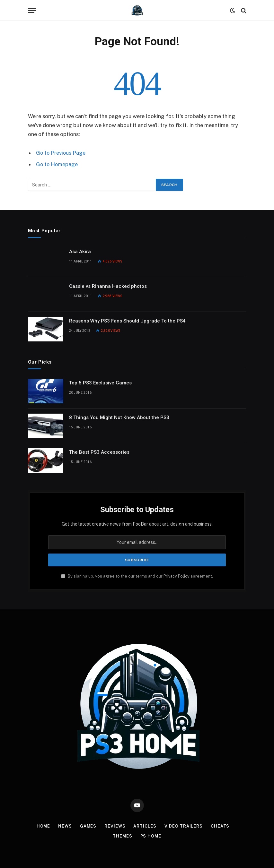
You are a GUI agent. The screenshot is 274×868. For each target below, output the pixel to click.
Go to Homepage (57, 164)
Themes (122, 836)
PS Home (151, 836)
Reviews (115, 826)
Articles (145, 826)
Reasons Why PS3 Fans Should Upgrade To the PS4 (127, 321)
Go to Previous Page (61, 153)
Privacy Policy (177, 576)
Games (88, 826)
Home (43, 826)
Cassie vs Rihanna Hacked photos (108, 286)
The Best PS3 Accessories (99, 452)
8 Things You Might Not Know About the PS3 (119, 417)
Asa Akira (80, 251)
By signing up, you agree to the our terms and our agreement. (137, 576)
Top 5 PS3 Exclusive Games (100, 382)
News (65, 826)
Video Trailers (184, 826)
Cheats (221, 826)
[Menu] (32, 10)
